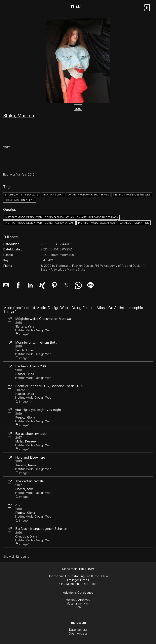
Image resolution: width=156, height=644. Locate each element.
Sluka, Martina (19, 116)
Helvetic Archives (78, 600)
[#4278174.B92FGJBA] (78, 60)
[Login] (146, 12)
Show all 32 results (16, 557)
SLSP (78, 607)
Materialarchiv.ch (78, 603)
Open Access (78, 633)
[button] (8, 8)
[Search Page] (77, 7)
